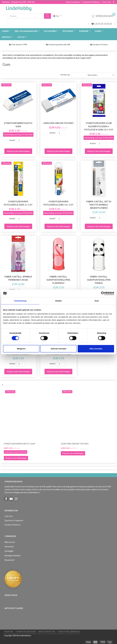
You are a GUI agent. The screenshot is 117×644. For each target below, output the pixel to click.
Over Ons (107, 2)
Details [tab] (59, 301)
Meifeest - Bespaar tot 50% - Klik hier (18, 2)
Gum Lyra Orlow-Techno (58, 123)
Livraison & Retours (91, 2)
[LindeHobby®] (19, 8)
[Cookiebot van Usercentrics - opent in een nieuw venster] (103, 293)
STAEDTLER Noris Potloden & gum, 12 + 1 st (58, 203)
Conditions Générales (69, 632)
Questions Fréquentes (14, 520)
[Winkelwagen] (103, 16)
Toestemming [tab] (20, 301)
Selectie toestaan (58, 349)
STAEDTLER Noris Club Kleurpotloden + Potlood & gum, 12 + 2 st (99, 126)
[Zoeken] (48, 16)
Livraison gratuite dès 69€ (60, 45)
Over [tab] (97, 301)
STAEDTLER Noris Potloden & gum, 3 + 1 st (18, 203)
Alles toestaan (96, 349)
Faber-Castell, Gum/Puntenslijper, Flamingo (58, 280)
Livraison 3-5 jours (100, 45)
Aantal (12, 140)
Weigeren (21, 349)
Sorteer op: (65, 75)
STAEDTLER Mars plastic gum (18, 125)
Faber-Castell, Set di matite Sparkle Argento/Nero (99, 205)
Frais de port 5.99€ (19, 45)
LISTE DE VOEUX (102, 24)
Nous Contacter (73, 2)
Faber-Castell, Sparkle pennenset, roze (18, 278)
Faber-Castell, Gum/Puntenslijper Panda (99, 280)
